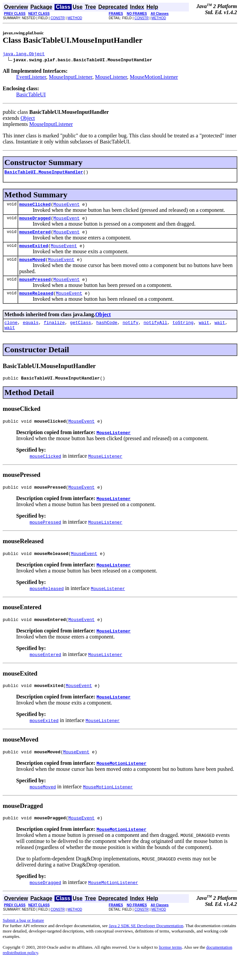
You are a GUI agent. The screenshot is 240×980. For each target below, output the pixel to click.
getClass (80, 332)
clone (11, 332)
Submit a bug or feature (23, 939)
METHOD (75, 18)
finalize (54, 332)
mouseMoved (32, 266)
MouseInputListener (71, 78)
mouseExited (34, 252)
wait (204, 332)
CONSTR (58, 18)
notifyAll (156, 332)
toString (183, 332)
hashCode (107, 332)
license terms (170, 966)
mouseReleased (36, 302)
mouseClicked (35, 207)
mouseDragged (35, 222)
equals (31, 332)
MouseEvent (66, 207)
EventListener (31, 78)
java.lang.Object (24, 55)
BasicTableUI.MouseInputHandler (44, 174)
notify (130, 332)
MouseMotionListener (154, 78)
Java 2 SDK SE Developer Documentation (146, 945)
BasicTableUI (31, 95)
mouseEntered (35, 237)
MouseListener (111, 78)
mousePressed (35, 287)
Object (28, 119)
